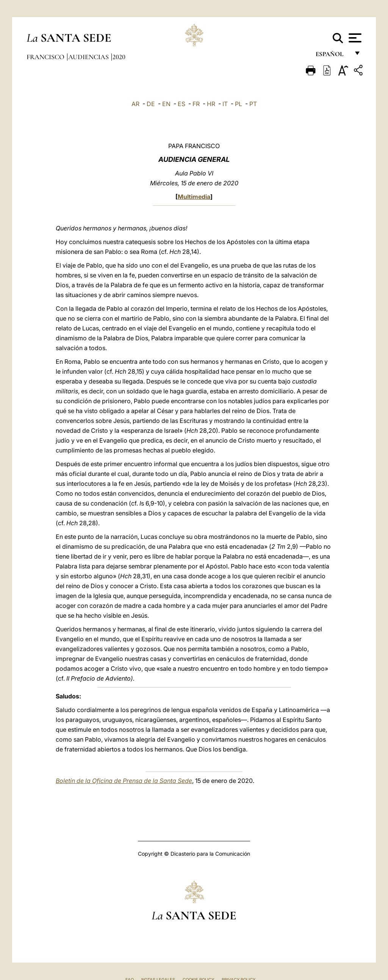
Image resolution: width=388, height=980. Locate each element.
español (332, 56)
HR (211, 104)
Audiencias (89, 57)
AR (135, 104)
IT (225, 104)
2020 (119, 57)
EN (166, 104)
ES (181, 104)
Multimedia (194, 197)
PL (239, 104)
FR (196, 104)
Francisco (46, 57)
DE (151, 104)
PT (253, 104)
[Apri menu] (354, 38)
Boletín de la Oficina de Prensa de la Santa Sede (124, 781)
